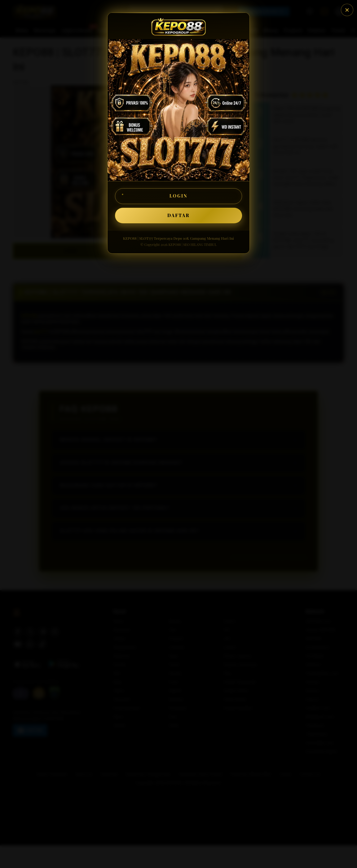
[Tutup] (347, 10)
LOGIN (179, 196)
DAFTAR (178, 215)
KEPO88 (174, 245)
